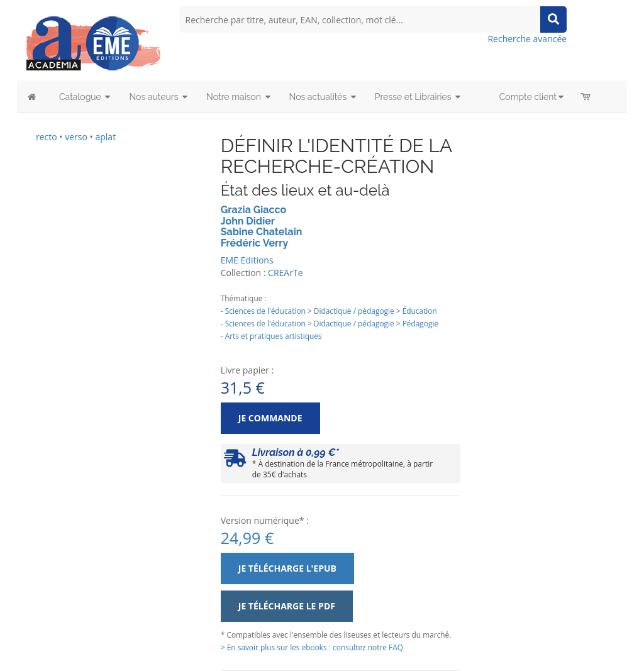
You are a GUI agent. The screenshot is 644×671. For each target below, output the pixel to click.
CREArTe (285, 273)
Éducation (420, 311)
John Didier (248, 221)
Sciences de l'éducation (265, 311)
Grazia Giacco (253, 210)
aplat (105, 137)
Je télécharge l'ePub (287, 568)
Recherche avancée (527, 39)
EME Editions (247, 260)
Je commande (270, 418)
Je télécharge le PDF (287, 606)
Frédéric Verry (254, 243)
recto (47, 137)
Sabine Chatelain (262, 232)
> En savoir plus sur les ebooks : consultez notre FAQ (312, 647)
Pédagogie (420, 323)
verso (76, 137)
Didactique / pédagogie (354, 311)
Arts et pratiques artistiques (274, 336)
